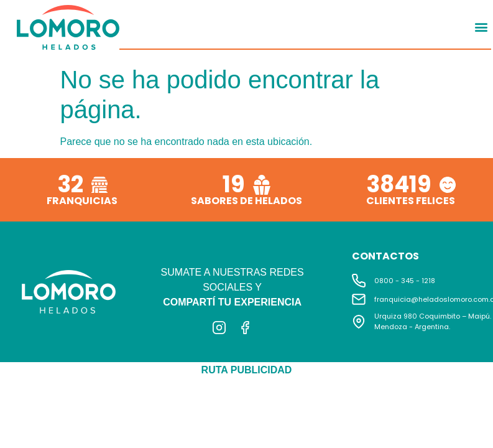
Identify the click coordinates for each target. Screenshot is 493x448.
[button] (481, 26)
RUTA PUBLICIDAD (247, 370)
